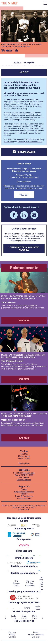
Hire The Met (24, 477)
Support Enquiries (24, 498)
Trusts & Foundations (24, 496)
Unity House (38, 608)
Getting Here (24, 463)
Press (36, 632)
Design (21, 509)
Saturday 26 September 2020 (30, 142)
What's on (18, 62)
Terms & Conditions (36, 635)
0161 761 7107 (27, 475)
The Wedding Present (12, 361)
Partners (12, 632)
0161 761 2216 (29, 473)
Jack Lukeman (8, 302)
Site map (36, 637)
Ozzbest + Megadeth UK (13, 420)
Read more (24, 320)
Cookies (12, 637)
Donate (24, 489)
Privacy (12, 635)
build (27, 509)
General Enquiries (24, 480)
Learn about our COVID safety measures (24, 249)
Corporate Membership (24, 492)
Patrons (24, 494)
